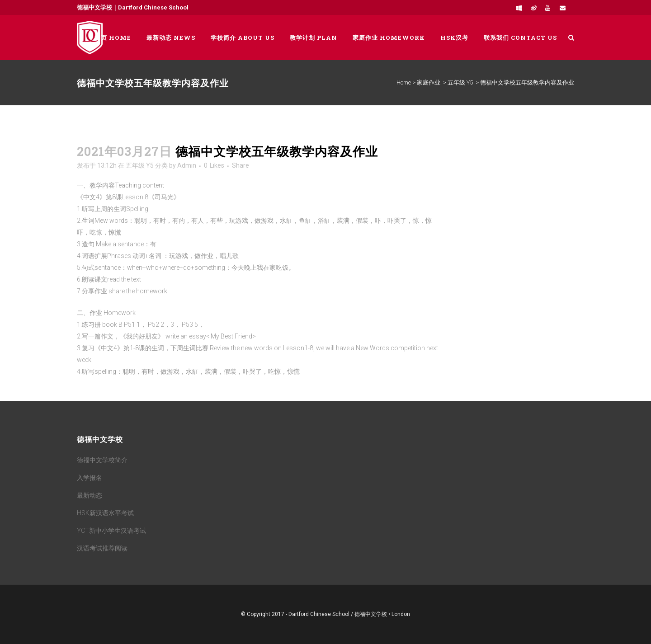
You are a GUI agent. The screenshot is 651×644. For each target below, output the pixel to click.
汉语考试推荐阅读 (102, 548)
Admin (187, 165)
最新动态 (90, 495)
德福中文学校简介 (102, 460)
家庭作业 (429, 82)
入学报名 (90, 478)
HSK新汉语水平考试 (105, 513)
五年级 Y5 (460, 82)
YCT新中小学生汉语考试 (111, 531)
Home (404, 82)
